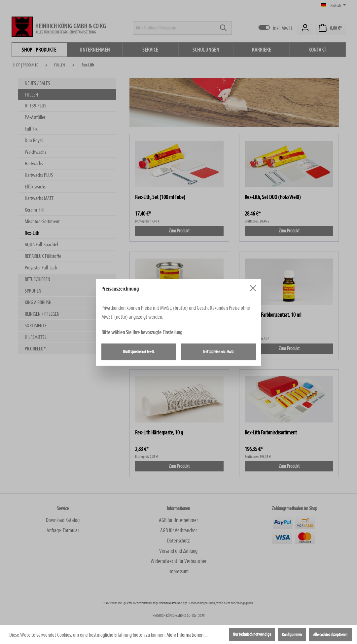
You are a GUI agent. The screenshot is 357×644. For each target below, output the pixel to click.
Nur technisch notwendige (252, 634)
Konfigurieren (292, 635)
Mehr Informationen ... (187, 635)
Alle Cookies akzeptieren (330, 635)
